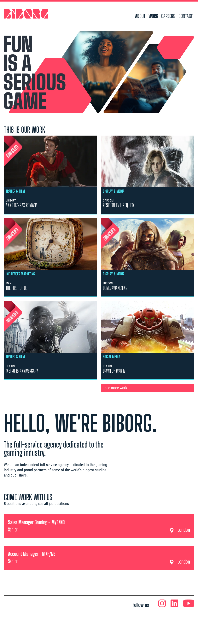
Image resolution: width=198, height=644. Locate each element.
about (140, 16)
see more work (116, 388)
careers (168, 16)
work (153, 16)
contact (186, 16)
